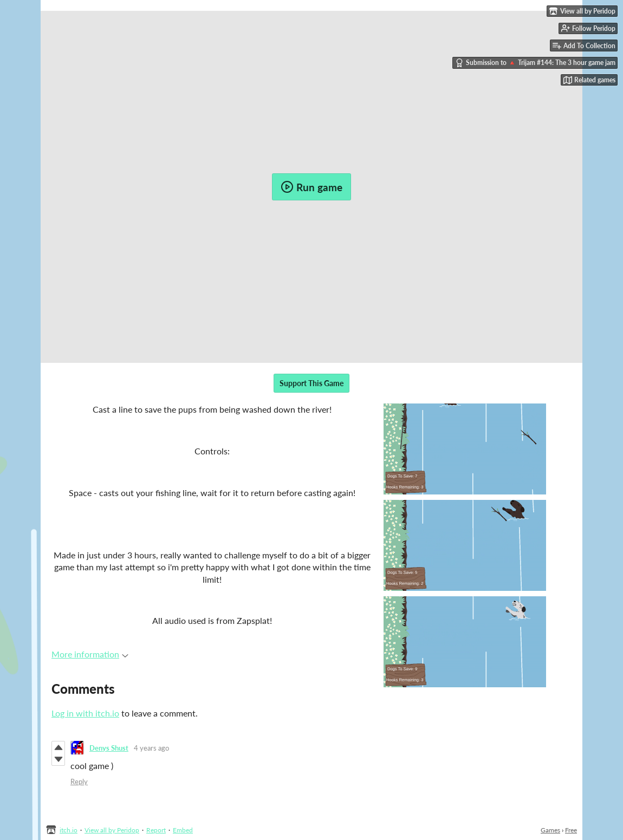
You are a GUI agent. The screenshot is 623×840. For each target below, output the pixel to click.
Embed (183, 830)
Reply (79, 782)
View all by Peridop (112, 830)
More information (90, 654)
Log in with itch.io (85, 713)
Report (156, 830)
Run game (311, 187)
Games (550, 830)
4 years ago (151, 748)
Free (571, 830)
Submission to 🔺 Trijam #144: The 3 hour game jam (535, 63)
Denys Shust (109, 748)
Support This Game (311, 383)
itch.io (69, 830)
